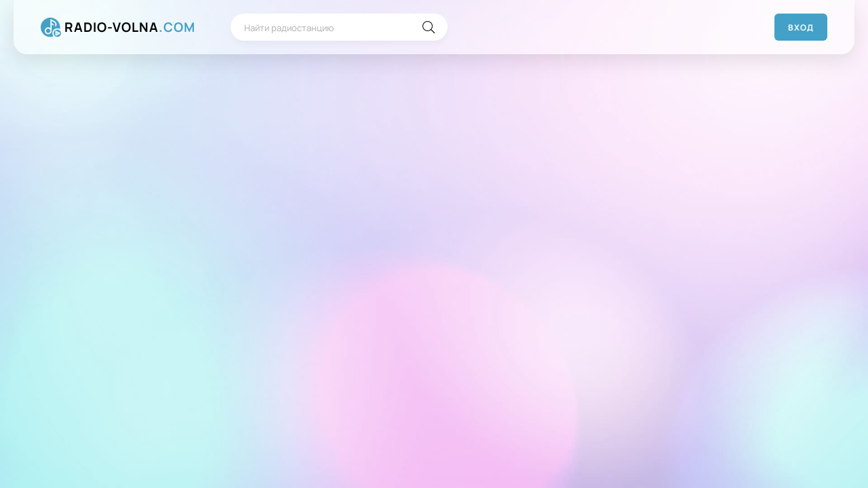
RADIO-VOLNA (130, 27)
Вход (801, 27)
